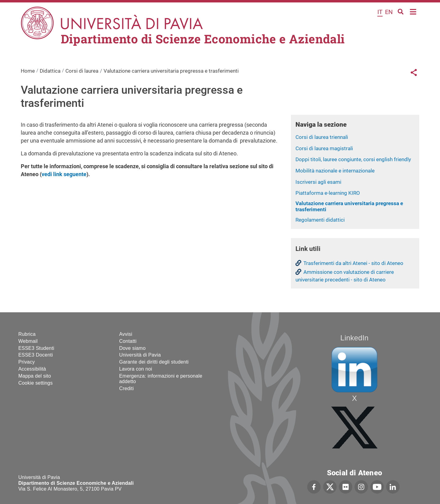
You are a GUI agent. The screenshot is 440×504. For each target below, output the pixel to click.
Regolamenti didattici (320, 220)
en (389, 12)
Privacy (27, 362)
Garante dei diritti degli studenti (154, 362)
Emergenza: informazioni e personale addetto (161, 379)
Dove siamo (132, 348)
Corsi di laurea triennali (322, 137)
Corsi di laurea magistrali (324, 148)
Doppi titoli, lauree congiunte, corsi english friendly (353, 159)
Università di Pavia (140, 355)
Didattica (50, 71)
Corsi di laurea (82, 71)
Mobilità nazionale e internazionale (335, 171)
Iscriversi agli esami (318, 182)
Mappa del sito (35, 376)
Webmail (28, 341)
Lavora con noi (136, 369)
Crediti (127, 388)
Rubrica (27, 334)
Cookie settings (35, 383)
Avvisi (126, 334)
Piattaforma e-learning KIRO (328, 193)
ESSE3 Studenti (36, 348)
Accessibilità (32, 369)
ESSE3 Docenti (36, 355)
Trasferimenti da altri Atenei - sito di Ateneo (353, 263)
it (380, 12)
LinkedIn (354, 338)
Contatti (128, 341)
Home (413, 11)
